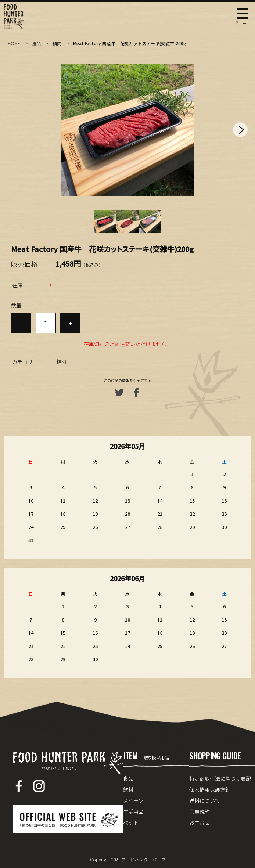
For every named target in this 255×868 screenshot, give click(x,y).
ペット (131, 822)
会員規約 (200, 811)
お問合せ (200, 822)
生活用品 (133, 811)
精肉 (57, 43)
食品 (36, 43)
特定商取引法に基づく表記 (220, 778)
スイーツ (133, 800)
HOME (14, 43)
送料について (205, 800)
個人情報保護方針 (210, 789)
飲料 (128, 789)
